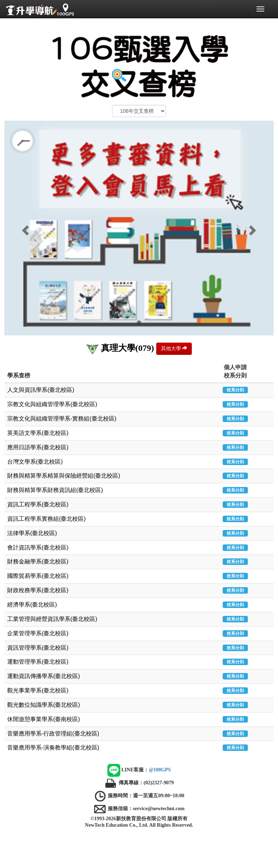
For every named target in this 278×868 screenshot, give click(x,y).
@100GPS (160, 770)
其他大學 (174, 348)
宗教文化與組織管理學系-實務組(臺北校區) (62, 419)
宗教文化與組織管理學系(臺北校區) (52, 404)
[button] (25, 228)
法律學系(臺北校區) (32, 533)
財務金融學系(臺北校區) (38, 561)
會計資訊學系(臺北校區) (38, 547)
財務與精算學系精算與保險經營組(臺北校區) (64, 476)
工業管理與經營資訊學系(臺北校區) (52, 619)
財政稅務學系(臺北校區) (38, 590)
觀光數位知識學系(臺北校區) (44, 705)
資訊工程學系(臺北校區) (38, 504)
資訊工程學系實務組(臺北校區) (47, 519)
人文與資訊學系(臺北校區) (41, 390)
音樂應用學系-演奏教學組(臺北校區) (53, 748)
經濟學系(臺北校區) (32, 605)
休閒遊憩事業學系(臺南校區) (44, 719)
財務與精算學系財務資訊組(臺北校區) (55, 490)
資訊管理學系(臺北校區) (38, 648)
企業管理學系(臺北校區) (38, 633)
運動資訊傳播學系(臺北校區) (44, 676)
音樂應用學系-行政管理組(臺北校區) (53, 734)
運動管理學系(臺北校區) (38, 662)
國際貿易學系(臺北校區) (38, 576)
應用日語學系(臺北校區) (38, 447)
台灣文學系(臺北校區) (35, 462)
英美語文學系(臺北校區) (38, 433)
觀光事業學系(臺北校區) (38, 690)
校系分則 (235, 390)
